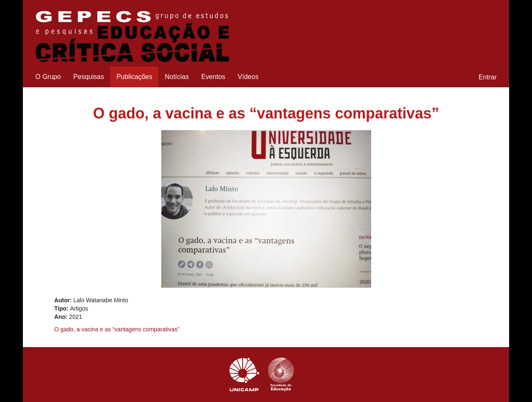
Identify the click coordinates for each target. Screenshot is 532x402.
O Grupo (48, 77)
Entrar (488, 77)
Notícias (177, 77)
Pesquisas (89, 77)
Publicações (134, 77)
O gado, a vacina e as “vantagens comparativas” (117, 329)
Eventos (213, 77)
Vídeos (248, 77)
